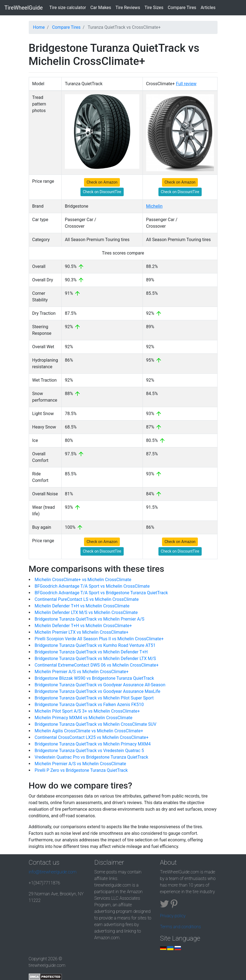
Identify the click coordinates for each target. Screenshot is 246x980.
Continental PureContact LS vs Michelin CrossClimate (87, 599)
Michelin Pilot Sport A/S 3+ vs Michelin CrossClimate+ (87, 711)
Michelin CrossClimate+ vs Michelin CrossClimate (83, 580)
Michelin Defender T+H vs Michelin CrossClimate (82, 606)
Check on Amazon (102, 182)
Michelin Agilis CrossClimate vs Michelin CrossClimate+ (89, 731)
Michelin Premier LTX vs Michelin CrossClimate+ (82, 632)
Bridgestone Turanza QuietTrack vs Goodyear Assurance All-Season (100, 685)
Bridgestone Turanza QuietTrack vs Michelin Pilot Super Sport (94, 698)
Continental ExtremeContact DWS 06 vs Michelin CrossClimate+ (97, 665)
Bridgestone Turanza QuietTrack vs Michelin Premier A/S (90, 619)
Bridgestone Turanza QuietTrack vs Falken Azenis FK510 (89, 705)
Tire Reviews (128, 8)
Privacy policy (173, 916)
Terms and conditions (181, 927)
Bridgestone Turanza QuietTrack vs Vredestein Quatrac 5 (89, 751)
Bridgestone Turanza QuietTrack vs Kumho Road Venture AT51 (95, 645)
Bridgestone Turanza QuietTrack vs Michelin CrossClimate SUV (96, 724)
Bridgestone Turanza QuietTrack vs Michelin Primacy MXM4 (93, 744)
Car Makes (101, 8)
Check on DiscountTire (102, 192)
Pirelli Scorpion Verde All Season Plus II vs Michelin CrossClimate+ (99, 639)
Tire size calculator (69, 7)
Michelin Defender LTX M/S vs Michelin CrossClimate (86, 612)
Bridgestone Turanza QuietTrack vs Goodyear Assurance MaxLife (98, 691)
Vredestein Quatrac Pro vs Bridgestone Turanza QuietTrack (92, 757)
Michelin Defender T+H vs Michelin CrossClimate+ (83, 626)
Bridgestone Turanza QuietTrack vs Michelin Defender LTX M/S (95, 658)
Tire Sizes (154, 8)
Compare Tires (182, 8)
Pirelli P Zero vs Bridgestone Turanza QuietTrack (81, 770)
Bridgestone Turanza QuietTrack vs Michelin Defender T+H (91, 652)
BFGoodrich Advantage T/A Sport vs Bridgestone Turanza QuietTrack (101, 593)
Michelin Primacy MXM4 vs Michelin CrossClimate (84, 718)
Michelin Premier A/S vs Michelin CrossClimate (80, 764)
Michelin (154, 206)
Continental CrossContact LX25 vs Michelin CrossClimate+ (92, 737)
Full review (186, 84)
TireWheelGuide (24, 8)
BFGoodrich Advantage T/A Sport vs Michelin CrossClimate (92, 586)
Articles (208, 8)
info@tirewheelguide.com (53, 872)
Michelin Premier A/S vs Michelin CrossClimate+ (82, 672)
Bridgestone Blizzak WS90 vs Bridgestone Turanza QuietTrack (94, 678)
